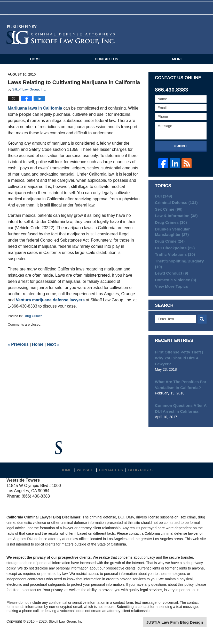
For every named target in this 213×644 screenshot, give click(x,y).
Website (87, 478)
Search (202, 333)
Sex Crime (167, 215)
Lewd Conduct (170, 285)
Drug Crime (168, 250)
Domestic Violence (174, 292)
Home (35, 64)
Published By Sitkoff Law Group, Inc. (183, 39)
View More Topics (170, 300)
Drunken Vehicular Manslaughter (171, 240)
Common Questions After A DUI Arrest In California (178, 419)
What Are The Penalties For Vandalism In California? (178, 396)
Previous (18, 349)
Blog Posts (142, 478)
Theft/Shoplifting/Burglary (177, 275)
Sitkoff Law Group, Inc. (67, 632)
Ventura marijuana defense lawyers (50, 305)
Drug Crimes (33, 321)
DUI (163, 200)
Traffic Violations (173, 265)
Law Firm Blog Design (182, 632)
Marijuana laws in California (35, 113)
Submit (181, 150)
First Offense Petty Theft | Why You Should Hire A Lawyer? (177, 371)
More (178, 64)
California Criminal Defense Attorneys (61, 39)
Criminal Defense (174, 207)
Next (53, 349)
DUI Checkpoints (173, 257)
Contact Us (106, 64)
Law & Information (174, 222)
